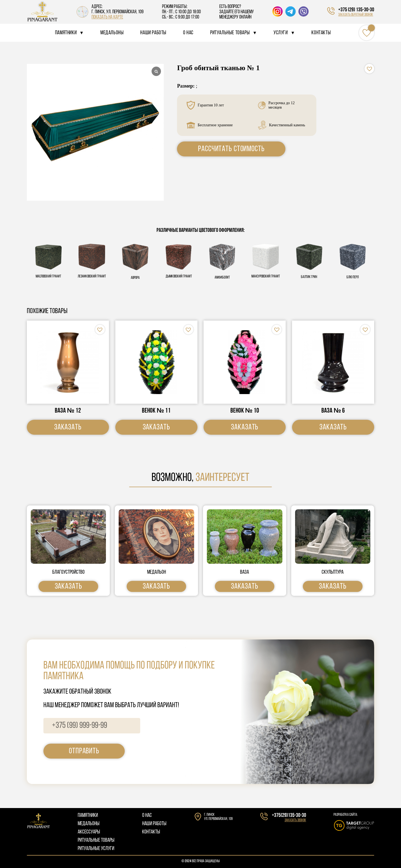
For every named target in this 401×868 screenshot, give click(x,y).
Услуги (281, 33)
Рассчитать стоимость (231, 149)
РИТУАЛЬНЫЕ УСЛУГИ (96, 849)
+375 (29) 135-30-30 (356, 10)
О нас (188, 33)
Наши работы (153, 33)
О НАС (147, 815)
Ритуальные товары (230, 33)
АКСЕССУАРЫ (89, 832)
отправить (84, 751)
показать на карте (107, 17)
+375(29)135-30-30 (289, 815)
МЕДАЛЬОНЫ (89, 824)
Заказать (68, 427)
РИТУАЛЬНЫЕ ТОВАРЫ (96, 840)
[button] (369, 69)
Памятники (66, 33)
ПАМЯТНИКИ (88, 815)
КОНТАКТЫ (151, 832)
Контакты (321, 33)
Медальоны (112, 33)
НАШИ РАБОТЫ (154, 824)
